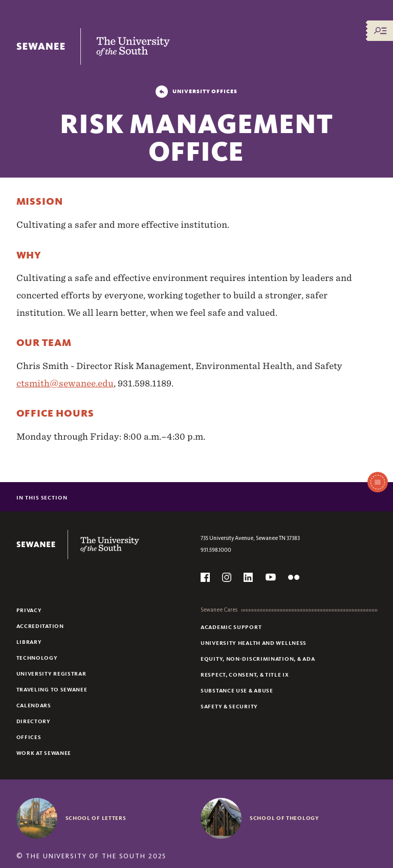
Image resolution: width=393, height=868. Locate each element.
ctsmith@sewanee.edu (65, 383)
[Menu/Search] (380, 31)
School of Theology (285, 818)
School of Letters (96, 818)
